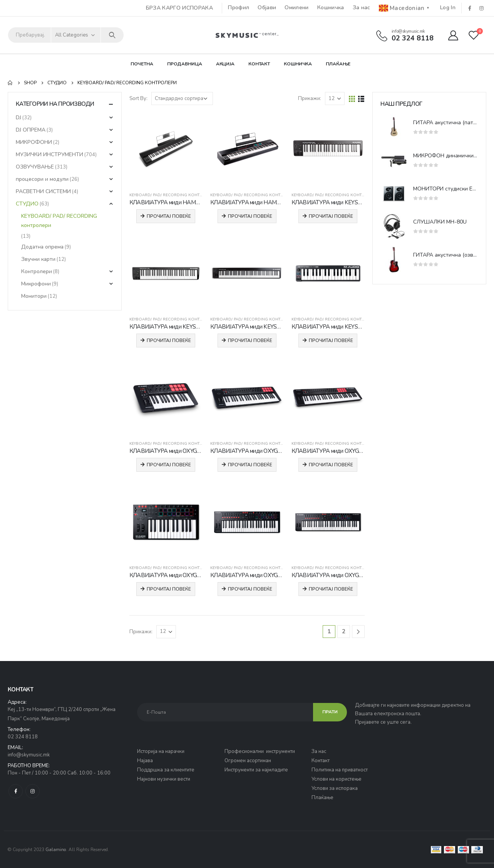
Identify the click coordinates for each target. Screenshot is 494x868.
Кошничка (331, 8)
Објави (267, 8)
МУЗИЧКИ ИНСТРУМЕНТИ (49, 154)
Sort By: (138, 98)
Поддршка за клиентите (166, 770)
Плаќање (338, 64)
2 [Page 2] (344, 631)
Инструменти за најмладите (256, 770)
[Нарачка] (182, 98)
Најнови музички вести (164, 779)
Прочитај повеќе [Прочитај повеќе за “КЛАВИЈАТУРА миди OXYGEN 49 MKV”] (250, 465)
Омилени (296, 8)
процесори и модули (42, 179)
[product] (166, 149)
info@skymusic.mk (29, 755)
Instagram (33, 791)
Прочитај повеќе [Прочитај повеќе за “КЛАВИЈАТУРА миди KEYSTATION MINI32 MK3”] (331, 341)
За (315, 751)
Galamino (56, 850)
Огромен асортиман (248, 761)
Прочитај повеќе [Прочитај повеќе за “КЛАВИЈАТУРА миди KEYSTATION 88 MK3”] (250, 341)
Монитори (34, 296)
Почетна (142, 64)
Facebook (16, 791)
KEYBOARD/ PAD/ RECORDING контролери (173, 195)
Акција (225, 64)
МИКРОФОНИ (34, 142)
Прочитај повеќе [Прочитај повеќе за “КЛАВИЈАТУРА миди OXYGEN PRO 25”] (169, 589)
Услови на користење (337, 779)
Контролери (37, 271)
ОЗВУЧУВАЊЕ (35, 167)
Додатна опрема (42, 247)
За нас (362, 8)
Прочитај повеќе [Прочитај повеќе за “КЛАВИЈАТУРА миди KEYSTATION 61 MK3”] (169, 341)
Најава (145, 761)
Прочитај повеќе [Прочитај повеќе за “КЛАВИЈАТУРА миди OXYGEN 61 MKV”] (331, 465)
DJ (18, 118)
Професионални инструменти (260, 751)
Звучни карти (38, 259)
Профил (239, 8)
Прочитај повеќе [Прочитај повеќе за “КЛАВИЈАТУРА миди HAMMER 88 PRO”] (250, 216)
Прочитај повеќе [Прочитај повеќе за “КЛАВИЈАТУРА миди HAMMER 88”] (169, 216)
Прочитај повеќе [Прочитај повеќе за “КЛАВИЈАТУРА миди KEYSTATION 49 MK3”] (331, 216)
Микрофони (36, 284)
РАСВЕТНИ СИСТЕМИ (43, 191)
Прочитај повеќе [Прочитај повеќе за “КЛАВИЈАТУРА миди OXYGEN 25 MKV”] (169, 465)
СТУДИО (27, 204)
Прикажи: (310, 98)
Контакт (259, 64)
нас (322, 751)
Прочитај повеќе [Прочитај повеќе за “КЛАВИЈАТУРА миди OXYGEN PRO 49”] (250, 589)
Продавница (185, 64)
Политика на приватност (340, 770)
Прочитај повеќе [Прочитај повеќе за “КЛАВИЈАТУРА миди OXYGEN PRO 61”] (331, 589)
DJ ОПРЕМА (31, 130)
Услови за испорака (335, 788)
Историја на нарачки (161, 751)
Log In (448, 8)
